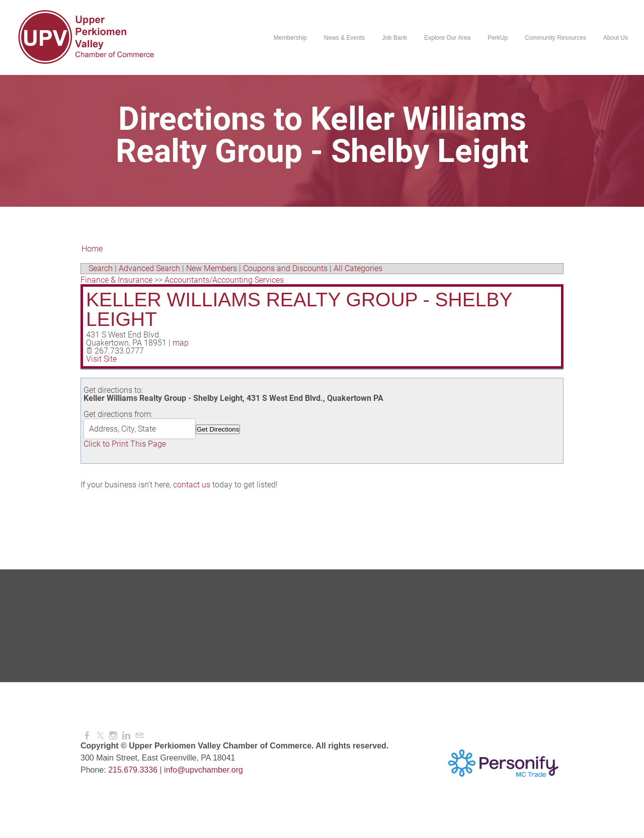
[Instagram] (113, 736)
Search (101, 268)
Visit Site (101, 359)
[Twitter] (100, 736)
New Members (212, 268)
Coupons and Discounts (285, 268)
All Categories (358, 268)
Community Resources (555, 38)
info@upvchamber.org (204, 770)
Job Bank (394, 38)
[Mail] (139, 736)
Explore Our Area (447, 38)
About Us (616, 38)
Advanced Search (149, 268)
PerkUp (498, 38)
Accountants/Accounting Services (224, 280)
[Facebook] (87, 736)
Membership (290, 38)
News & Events (344, 38)
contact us (192, 485)
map (181, 343)
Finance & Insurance (116, 280)
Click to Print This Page (125, 444)
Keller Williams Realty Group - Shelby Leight (299, 309)
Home (92, 249)
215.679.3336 (133, 770)
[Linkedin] (126, 736)
